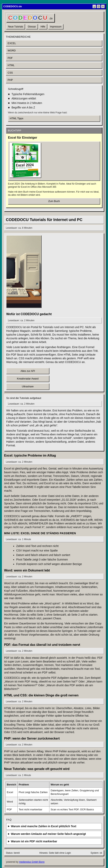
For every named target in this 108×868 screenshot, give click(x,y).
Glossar (32, 27)
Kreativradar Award (28, 379)
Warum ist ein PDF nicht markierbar (34, 841)
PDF (10, 58)
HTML (11, 65)
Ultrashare (28, 386)
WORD (12, 50)
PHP (10, 80)
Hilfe (43, 27)
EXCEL (12, 43)
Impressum (56, 27)
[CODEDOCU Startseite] (30, 18)
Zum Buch (54, 201)
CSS (10, 73)
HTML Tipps (17, 118)
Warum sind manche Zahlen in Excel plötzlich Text (44, 826)
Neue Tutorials (16, 27)
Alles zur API (28, 371)
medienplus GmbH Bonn (32, 862)
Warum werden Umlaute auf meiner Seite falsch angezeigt (48, 834)
